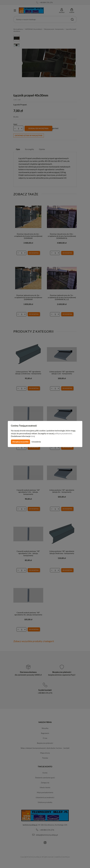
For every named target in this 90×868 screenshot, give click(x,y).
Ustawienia (36, 442)
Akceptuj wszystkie (20, 442)
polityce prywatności (64, 433)
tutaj (33, 436)
